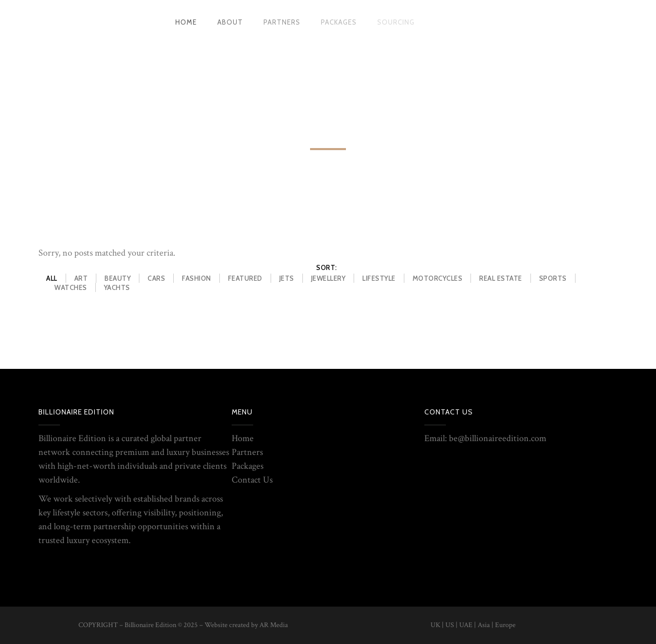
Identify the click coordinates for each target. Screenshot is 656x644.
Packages (248, 466)
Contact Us (252, 480)
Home (243, 438)
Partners (247, 452)
